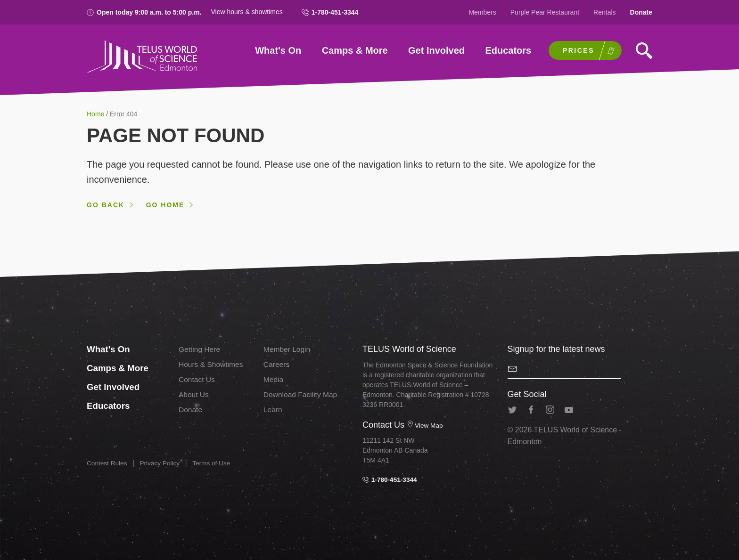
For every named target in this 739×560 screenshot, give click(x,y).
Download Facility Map (301, 394)
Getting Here (200, 349)
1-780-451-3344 (330, 12)
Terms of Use (214, 463)
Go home (165, 205)
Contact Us (197, 379)
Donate (641, 12)
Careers (277, 364)
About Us (194, 394)
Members (482, 12)
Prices (579, 50)
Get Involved (436, 50)
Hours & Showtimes (212, 364)
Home (96, 114)
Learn (273, 409)
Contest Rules (107, 463)
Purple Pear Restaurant (545, 12)
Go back (106, 205)
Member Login (287, 349)
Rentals (604, 12)
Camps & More (355, 50)
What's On (278, 50)
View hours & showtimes (247, 12)
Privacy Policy (161, 463)
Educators (508, 50)
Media (274, 379)
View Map (425, 425)
